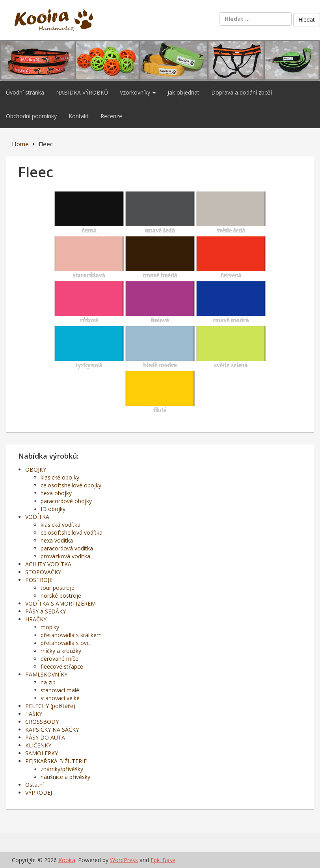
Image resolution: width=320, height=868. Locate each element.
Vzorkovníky (138, 92)
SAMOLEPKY (42, 753)
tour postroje (58, 588)
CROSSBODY (42, 722)
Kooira (67, 860)
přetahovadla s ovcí (66, 643)
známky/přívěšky (62, 769)
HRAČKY (36, 619)
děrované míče (60, 659)
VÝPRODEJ (39, 793)
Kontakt (79, 116)
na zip (48, 682)
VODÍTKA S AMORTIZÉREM (60, 603)
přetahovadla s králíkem (71, 635)
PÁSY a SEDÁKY (46, 611)
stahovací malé (60, 690)
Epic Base (163, 860)
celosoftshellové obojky (71, 485)
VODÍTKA (37, 517)
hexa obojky (56, 493)
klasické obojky (60, 477)
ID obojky (53, 509)
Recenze (111, 116)
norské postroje (61, 596)
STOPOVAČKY (43, 572)
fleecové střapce (62, 666)
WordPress (124, 860)
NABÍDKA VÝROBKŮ (82, 92)
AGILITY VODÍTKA (48, 564)
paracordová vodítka (67, 548)
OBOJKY (36, 469)
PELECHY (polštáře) (50, 706)
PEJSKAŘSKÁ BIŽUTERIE (56, 761)
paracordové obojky (66, 501)
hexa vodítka (57, 540)
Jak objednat (183, 92)
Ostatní (34, 785)
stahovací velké (60, 698)
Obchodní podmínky (31, 116)
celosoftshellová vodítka (72, 533)
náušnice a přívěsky (65, 777)
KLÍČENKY (38, 745)
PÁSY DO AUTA (45, 737)
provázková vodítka (65, 556)
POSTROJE (39, 580)
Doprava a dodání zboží (242, 92)
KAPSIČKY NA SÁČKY (52, 730)
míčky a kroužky (61, 651)
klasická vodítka (60, 525)
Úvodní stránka (25, 92)
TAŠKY (34, 714)
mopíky (50, 627)
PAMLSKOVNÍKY (46, 674)
